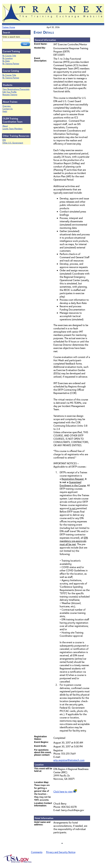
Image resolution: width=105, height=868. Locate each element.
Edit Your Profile (10, 92)
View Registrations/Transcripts (16, 89)
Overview (7, 106)
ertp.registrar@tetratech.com (69, 760)
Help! (5, 111)
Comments (37, 852)
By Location (8, 58)
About (5, 126)
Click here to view (63, 792)
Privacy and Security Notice (61, 852)
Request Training (10, 95)
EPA (4, 140)
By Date (6, 61)
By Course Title (9, 56)
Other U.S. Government (13, 143)
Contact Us (8, 109)
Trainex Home (9, 27)
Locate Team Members (12, 129)
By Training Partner (11, 64)
